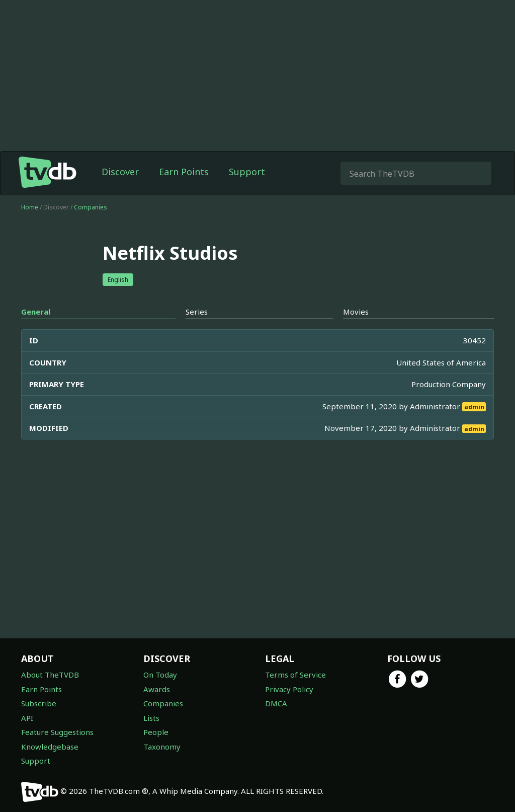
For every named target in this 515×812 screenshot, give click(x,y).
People (156, 732)
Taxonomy (162, 747)
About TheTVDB (50, 675)
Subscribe (39, 703)
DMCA (276, 703)
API (27, 718)
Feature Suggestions (57, 732)
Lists (151, 718)
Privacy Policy (289, 689)
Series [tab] (197, 312)
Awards (157, 689)
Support (247, 172)
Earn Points (184, 172)
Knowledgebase (50, 747)
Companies (91, 207)
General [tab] (36, 312)
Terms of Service (295, 675)
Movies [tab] (356, 312)
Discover (120, 172)
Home (30, 207)
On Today (160, 675)
